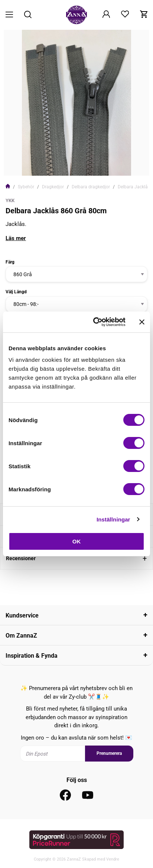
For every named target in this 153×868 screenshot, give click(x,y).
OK (77, 541)
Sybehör (26, 187)
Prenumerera (109, 753)
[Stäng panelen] (142, 322)
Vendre (113, 859)
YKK (10, 200)
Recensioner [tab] (21, 558)
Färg (10, 262)
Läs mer (16, 238)
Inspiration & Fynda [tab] (32, 656)
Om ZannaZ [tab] (21, 636)
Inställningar (113, 519)
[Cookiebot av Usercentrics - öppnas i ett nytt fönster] (95, 322)
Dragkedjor (53, 187)
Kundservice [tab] (22, 615)
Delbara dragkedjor (91, 187)
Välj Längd (16, 292)
